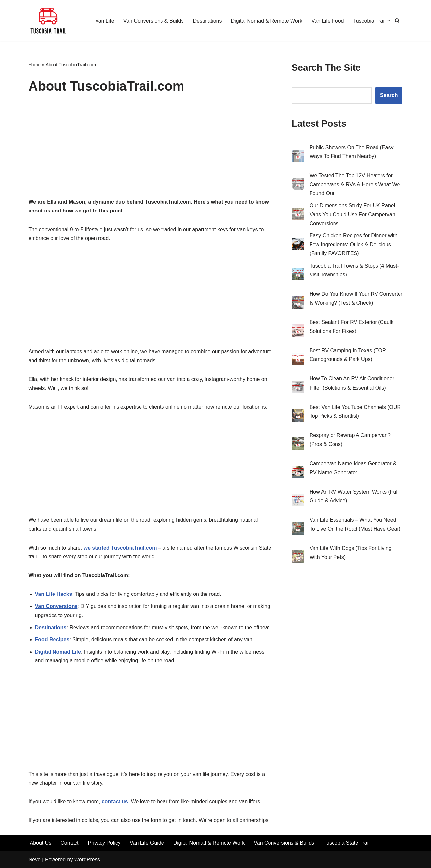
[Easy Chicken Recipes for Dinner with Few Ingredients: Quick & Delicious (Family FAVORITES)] (298, 245)
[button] (389, 21)
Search (389, 95)
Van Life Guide (147, 843)
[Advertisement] (150, 149)
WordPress (87, 860)
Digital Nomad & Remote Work (267, 21)
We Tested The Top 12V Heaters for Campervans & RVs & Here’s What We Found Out (355, 184)
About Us (41, 843)
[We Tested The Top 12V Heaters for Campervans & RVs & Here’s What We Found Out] (298, 185)
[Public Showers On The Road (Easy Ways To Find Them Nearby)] (298, 157)
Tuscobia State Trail (346, 843)
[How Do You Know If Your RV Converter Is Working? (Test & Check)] (298, 304)
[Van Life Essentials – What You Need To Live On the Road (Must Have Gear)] (298, 530)
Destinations (207, 21)
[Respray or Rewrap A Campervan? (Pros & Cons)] (298, 445)
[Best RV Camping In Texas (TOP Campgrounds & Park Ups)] (298, 360)
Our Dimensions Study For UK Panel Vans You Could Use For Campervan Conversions (352, 214)
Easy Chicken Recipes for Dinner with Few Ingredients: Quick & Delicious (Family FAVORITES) (354, 244)
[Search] (397, 20)
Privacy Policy (104, 843)
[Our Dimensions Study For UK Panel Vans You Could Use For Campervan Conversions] (298, 215)
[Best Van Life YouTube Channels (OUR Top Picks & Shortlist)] (298, 417)
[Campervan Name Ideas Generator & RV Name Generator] (298, 473)
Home (35, 65)
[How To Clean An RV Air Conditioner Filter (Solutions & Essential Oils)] (298, 388)
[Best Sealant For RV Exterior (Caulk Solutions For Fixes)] (298, 332)
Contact (69, 843)
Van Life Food (328, 21)
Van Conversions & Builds (154, 21)
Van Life (105, 21)
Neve (35, 860)
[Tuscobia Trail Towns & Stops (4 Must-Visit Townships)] (298, 275)
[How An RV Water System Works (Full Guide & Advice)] (298, 501)
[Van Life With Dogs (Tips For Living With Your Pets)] (298, 558)
